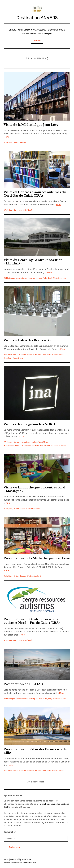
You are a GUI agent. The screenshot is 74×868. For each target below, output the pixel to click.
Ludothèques (20, 509)
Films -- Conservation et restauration (20, 445)
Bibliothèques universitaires (16, 278)
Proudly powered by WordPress (17, 860)
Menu (36, 41)
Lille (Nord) (9, 143)
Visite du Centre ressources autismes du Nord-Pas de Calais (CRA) (35, 194)
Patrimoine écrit (34, 576)
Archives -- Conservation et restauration (21, 442)
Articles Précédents (37, 782)
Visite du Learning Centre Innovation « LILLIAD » (33, 262)
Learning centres (35, 278)
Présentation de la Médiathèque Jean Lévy (37, 558)
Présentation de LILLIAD (23, 684)
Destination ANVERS (37, 18)
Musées (61, 355)
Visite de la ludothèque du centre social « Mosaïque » (34, 489)
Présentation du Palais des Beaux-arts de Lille (35, 751)
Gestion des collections (37, 355)
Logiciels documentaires (56, 445)
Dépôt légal (44, 442)
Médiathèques (20, 143)
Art (6, 355)
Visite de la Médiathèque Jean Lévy (31, 125)
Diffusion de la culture (13, 210)
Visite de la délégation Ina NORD (29, 424)
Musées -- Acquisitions (14, 358)
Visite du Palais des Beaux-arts (27, 340)
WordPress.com (30, 863)
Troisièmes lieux (60, 278)
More (6, 137)
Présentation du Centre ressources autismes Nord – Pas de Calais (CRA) (32, 621)
